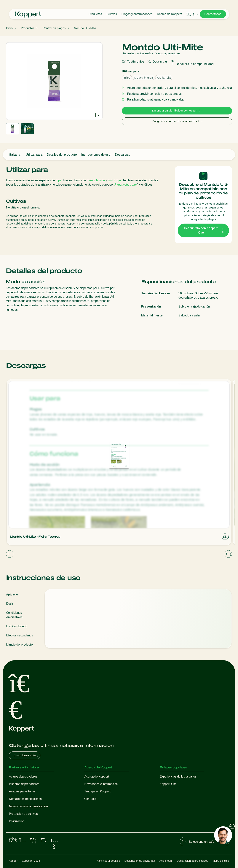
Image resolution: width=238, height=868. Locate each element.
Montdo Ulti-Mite (85, 28)
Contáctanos (213, 14)
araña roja (114, 180)
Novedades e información (101, 784)
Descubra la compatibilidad (192, 64)
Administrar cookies (108, 861)
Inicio (9, 28)
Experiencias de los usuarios (178, 777)
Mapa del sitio (221, 861)
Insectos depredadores (24, 784)
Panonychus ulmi (126, 185)
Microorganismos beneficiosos (29, 806)
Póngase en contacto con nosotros (177, 121)
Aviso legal (166, 861)
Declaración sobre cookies (193, 861)
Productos (95, 14)
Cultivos (112, 14)
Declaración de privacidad (140, 861)
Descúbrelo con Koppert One (204, 230)
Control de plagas (54, 28)
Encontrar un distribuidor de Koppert (177, 111)
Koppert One (168, 784)
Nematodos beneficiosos (25, 799)
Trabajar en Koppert (98, 791)
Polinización (17, 821)
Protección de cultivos (23, 814)
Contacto (90, 799)
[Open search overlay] (189, 14)
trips (59, 180)
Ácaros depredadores (23, 777)
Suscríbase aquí (26, 755)
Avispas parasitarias (22, 791)
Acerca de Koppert (169, 14)
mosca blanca (96, 180)
